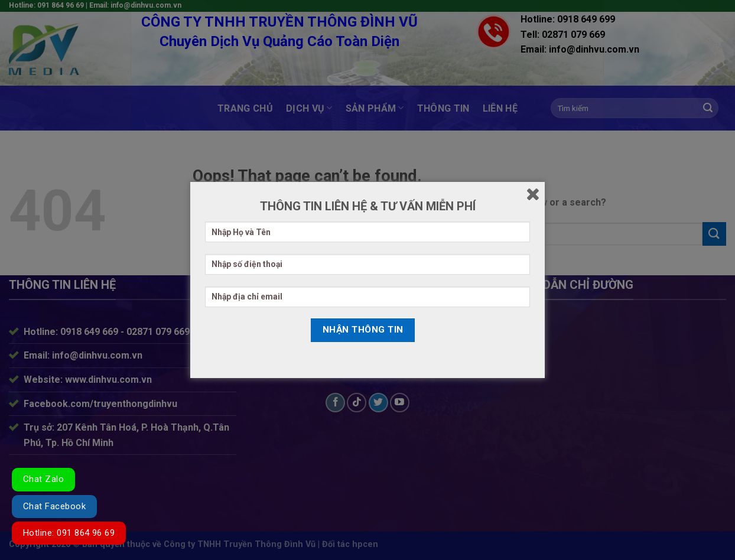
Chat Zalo (43, 479)
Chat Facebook (54, 506)
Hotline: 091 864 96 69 (69, 533)
